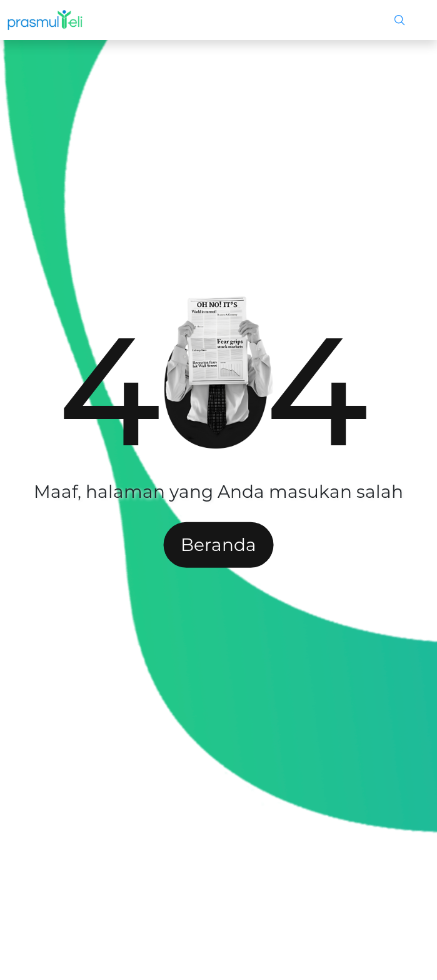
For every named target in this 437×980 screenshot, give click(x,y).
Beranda (219, 545)
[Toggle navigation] (416, 20)
